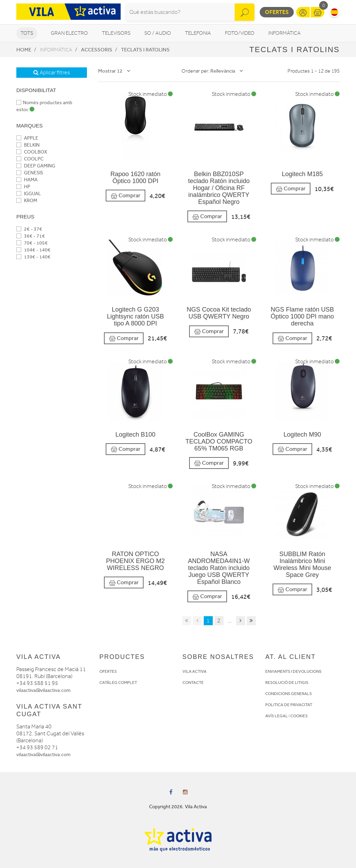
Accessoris (97, 50)
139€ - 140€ (33, 257)
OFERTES (108, 671)
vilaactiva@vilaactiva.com (43, 690)
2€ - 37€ (29, 229)
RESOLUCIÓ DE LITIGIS (287, 683)
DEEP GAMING (36, 166)
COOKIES (299, 716)
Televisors (116, 33)
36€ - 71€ (31, 236)
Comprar (126, 196)
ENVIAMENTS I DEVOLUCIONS (293, 671)
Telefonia (198, 33)
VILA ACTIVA (195, 671)
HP (23, 187)
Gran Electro (69, 33)
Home (24, 50)
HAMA (27, 180)
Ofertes (277, 12)
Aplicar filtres (52, 73)
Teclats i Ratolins (145, 50)
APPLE (27, 138)
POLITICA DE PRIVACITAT (289, 705)
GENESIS (30, 173)
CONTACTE (193, 683)
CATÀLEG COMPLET (118, 683)
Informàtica (285, 33)
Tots (27, 33)
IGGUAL (29, 194)
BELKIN (28, 145)
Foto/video (240, 33)
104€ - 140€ (33, 250)
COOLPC (30, 159)
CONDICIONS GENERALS (289, 694)
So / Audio (158, 33)
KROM (27, 201)
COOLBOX (32, 152)
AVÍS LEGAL (277, 716)
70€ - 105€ (32, 243)
